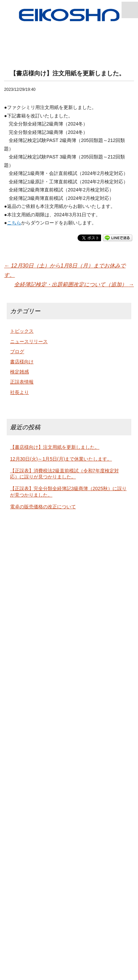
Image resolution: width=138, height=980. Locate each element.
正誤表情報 (22, 382)
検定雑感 (19, 372)
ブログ (17, 352)
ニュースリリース (29, 341)
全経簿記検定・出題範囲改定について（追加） (74, 284)
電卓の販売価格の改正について (43, 507)
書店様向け (22, 362)
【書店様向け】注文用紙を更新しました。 (55, 447)
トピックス (22, 331)
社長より (19, 392)
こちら (14, 223)
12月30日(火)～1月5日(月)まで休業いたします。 (61, 459)
